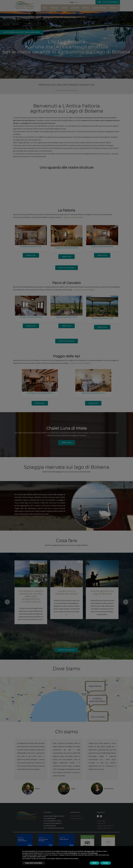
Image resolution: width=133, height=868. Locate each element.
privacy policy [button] (91, 851)
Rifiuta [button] (95, 863)
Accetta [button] (106, 863)
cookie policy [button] (94, 853)
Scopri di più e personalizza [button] (34, 863)
